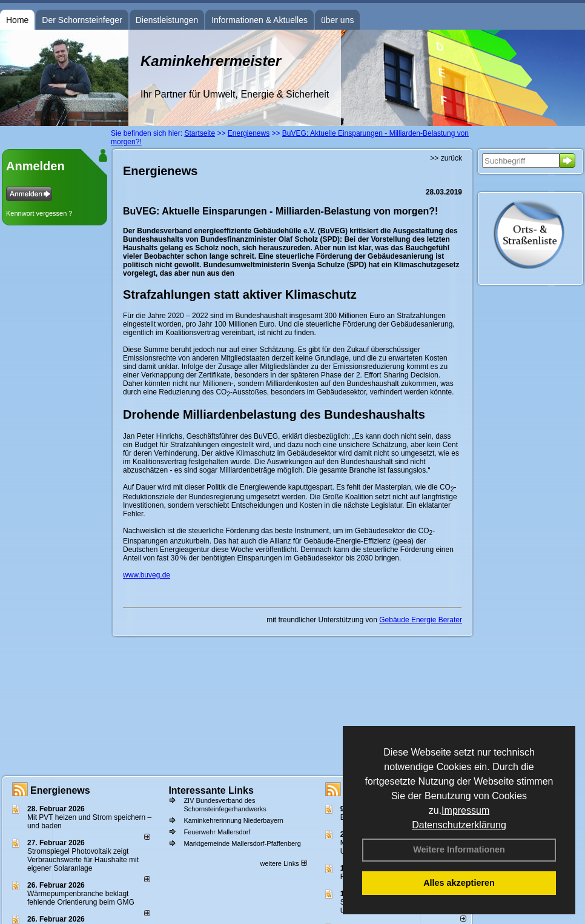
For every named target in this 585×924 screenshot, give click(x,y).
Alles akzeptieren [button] (459, 883)
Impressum (465, 810)
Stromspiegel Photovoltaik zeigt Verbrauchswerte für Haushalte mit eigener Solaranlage (83, 860)
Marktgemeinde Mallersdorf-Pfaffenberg (242, 843)
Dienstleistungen (167, 20)
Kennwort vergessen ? (39, 213)
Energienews (60, 790)
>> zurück (446, 158)
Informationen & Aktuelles (259, 20)
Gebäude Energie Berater (421, 620)
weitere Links (283, 863)
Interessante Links (211, 790)
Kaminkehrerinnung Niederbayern (233, 820)
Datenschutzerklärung (459, 825)
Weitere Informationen (459, 849)
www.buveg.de (147, 575)
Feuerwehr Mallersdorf (217, 832)
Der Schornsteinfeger (82, 20)
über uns (337, 20)
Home (17, 20)
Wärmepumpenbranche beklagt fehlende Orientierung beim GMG (81, 898)
